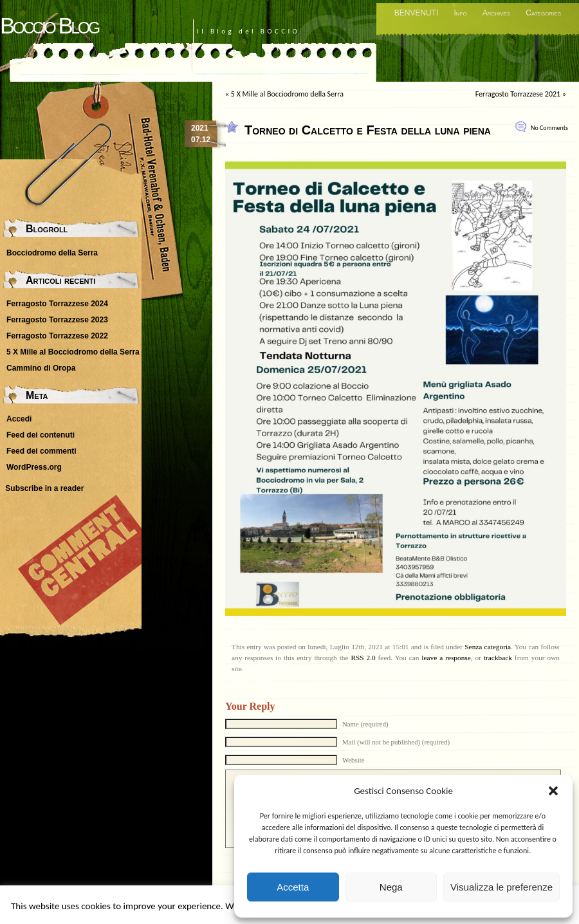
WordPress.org (34, 467)
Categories (543, 13)
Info (460, 13)
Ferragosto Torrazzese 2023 (57, 320)
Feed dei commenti (41, 451)
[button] (553, 791)
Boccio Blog (49, 25)
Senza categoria (488, 647)
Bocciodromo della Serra (52, 253)
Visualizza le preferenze (501, 887)
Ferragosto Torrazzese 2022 (57, 336)
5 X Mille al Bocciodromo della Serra (287, 94)
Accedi (19, 419)
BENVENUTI (417, 13)
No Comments (549, 128)
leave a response (446, 658)
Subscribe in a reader (44, 488)
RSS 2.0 (363, 658)
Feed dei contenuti (41, 435)
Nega (391, 887)
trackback (498, 658)
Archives (497, 13)
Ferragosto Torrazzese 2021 (518, 94)
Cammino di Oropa (41, 368)
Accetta (293, 887)
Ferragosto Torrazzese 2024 (57, 304)
